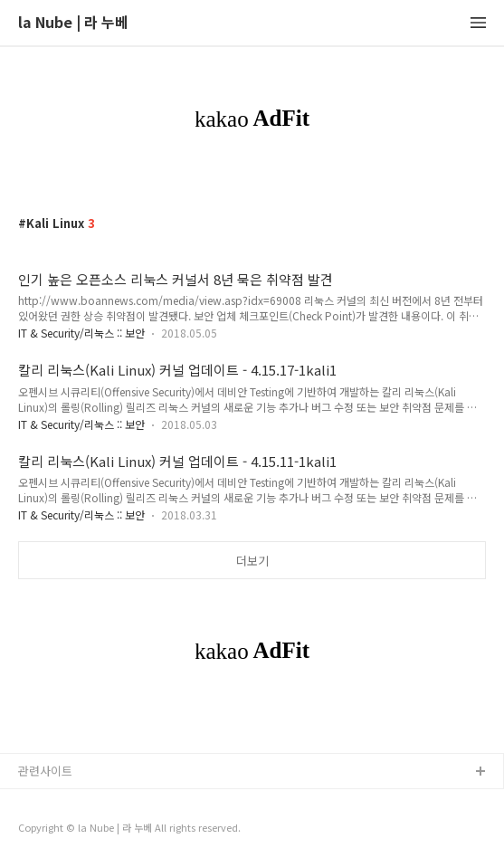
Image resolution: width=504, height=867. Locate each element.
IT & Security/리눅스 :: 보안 (81, 333)
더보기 (252, 561)
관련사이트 (45, 771)
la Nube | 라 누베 (73, 23)
